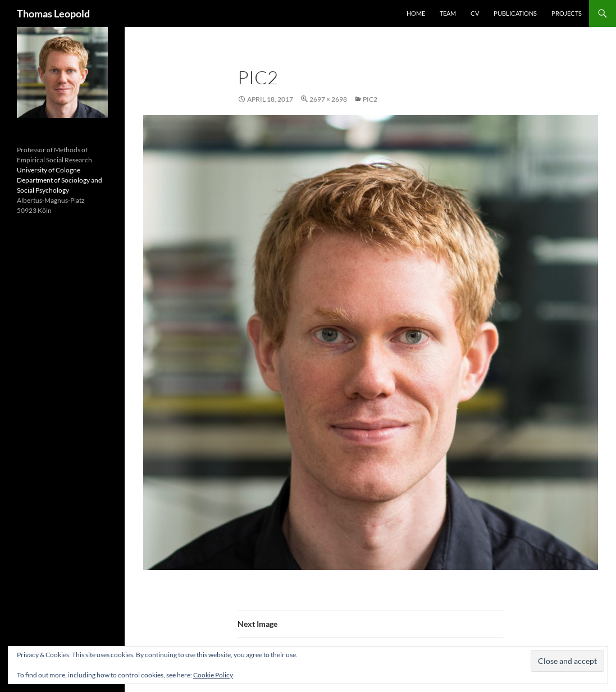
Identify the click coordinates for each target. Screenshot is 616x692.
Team (448, 13)
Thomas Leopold (53, 13)
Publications (515, 13)
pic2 (370, 99)
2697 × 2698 (328, 99)
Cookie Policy (213, 675)
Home (416, 13)
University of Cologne (49, 170)
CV (475, 13)
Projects (567, 13)
